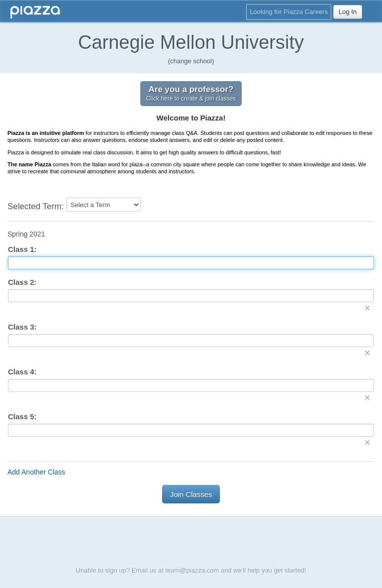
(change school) (191, 61)
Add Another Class (36, 472)
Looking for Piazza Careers (289, 12)
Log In (348, 12)
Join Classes (191, 494)
